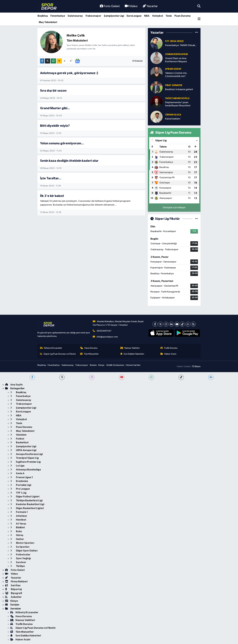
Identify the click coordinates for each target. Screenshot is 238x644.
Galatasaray (75, 16)
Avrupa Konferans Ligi (26, 454)
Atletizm (19, 516)
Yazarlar (150, 6)
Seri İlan (13, 585)
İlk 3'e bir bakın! (52, 196)
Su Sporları (20, 547)
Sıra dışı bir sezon (53, 91)
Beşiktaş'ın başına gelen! (179, 89)
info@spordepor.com (107, 337)
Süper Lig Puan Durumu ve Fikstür (58, 354)
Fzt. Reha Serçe (174, 41)
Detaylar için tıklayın (174, 208)
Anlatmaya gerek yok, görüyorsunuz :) (69, 73)
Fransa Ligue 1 (22, 477)
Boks (16, 531)
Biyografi (14, 593)
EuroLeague (134, 16)
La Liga (17, 466)
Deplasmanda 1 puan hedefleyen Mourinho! (178, 104)
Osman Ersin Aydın (176, 54)
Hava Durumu (89, 348)
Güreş (17, 535)
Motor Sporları (22, 543)
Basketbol (19, 442)
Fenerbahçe (58, 16)
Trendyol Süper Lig (25, 458)
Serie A (17, 473)
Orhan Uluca (173, 115)
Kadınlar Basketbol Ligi (27, 504)
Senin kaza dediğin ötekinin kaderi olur (69, 161)
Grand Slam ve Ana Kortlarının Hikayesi (176, 60)
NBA (147, 16)
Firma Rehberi (16, 582)
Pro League (20, 489)
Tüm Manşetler (89, 354)
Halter (17, 539)
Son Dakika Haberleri (132, 354)
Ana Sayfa (14, 385)
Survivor (18, 562)
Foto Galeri (110, 6)
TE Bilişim (196, 366)
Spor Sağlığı (21, 558)
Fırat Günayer (174, 85)
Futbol (17, 439)
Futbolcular (20, 555)
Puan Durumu (183, 16)
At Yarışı (18, 524)
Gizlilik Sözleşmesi (115, 365)
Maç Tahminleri (48, 22)
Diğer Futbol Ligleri (25, 497)
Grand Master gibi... (55, 108)
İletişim (93, 365)
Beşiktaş (43, 16)
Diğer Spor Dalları (24, 551)
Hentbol (18, 520)
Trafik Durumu (169, 348)
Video (131, 6)
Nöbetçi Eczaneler (51, 348)
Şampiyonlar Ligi (114, 16)
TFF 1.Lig (18, 493)
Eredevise (19, 481)
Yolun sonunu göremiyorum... (62, 143)
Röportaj (13, 589)
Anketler (13, 597)
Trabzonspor (93, 16)
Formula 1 (19, 512)
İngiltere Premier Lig (25, 462)
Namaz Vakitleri (130, 348)
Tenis (169, 16)
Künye (101, 365)
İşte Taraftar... (51, 178)
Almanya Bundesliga (26, 470)
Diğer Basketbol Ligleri (27, 508)
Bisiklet (18, 527)
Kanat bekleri (173, 119)
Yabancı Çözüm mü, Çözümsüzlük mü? (176, 75)
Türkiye (18, 566)
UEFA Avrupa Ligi (23, 450)
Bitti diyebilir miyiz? (55, 126)
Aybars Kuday (173, 69)
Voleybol (158, 16)
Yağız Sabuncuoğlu (177, 98)
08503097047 (104, 331)
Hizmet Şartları (133, 365)
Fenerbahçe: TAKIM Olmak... (181, 45)
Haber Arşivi (168, 354)
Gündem (18, 435)
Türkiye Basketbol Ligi (26, 500)
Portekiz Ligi (21, 485)
